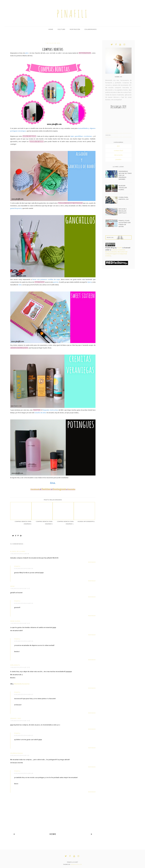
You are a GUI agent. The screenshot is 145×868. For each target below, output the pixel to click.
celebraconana (17, 753)
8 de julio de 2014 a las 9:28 (24, 773)
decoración (118, 155)
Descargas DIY (118, 107)
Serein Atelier (76, 864)
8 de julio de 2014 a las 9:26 (24, 641)
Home (51, 29)
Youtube (61, 29)
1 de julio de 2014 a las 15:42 (20, 721)
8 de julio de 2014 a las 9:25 (24, 569)
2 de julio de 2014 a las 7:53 (20, 756)
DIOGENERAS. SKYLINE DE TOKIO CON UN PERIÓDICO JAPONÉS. (125, 175)
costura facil (118, 151)
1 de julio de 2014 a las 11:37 (20, 589)
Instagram (59, 489)
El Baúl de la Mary (18, 551)
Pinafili (120, 248)
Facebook (35, 489)
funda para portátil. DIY (124, 198)
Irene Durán (15, 621)
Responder (92, 562)
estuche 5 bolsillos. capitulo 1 (123, 211)
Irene (12, 586)
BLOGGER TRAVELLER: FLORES (123, 188)
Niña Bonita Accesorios (22, 684)
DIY (118, 146)
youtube (118, 159)
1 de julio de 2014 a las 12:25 (20, 623)
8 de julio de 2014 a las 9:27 (24, 694)
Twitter (46, 489)
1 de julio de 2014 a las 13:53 (20, 667)
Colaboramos (91, 29)
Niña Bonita (15, 665)
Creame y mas (16, 718)
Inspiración (75, 29)
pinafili (72, 14)
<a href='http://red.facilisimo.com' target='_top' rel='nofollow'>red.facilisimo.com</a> (117, 263)
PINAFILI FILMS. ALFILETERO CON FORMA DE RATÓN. (125, 224)
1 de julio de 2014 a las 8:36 (20, 554)
